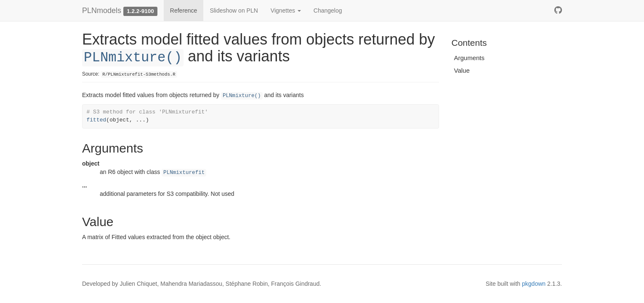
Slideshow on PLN (234, 11)
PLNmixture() (133, 58)
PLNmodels (102, 11)
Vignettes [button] (286, 11)
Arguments (470, 58)
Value (462, 70)
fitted (97, 120)
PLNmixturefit (184, 173)
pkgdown (534, 284)
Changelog (328, 11)
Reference (184, 11)
